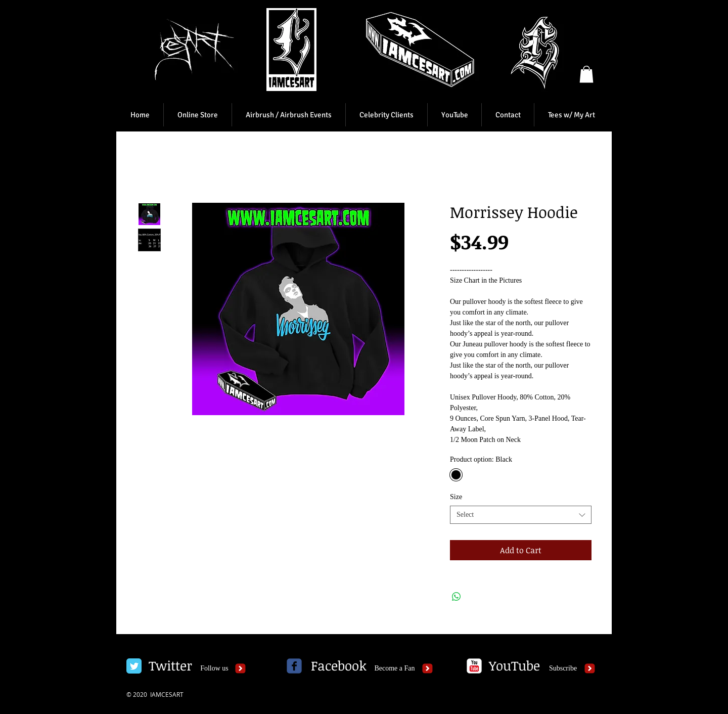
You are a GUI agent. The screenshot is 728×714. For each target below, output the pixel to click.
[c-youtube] (474, 666)
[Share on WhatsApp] (457, 597)
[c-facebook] (294, 666)
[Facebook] (339, 666)
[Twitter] (170, 666)
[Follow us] (214, 668)
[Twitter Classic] (134, 666)
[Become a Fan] (395, 668)
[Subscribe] (563, 668)
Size (456, 497)
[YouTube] (514, 666)
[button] (586, 74)
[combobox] (521, 515)
